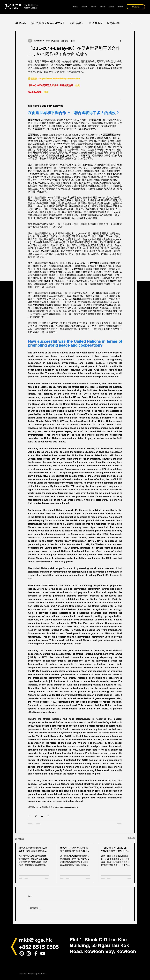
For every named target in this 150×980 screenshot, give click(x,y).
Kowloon (126, 951)
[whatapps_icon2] (22, 953)
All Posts (21, 23)
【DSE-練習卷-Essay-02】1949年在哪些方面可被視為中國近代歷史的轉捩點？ (115, 849)
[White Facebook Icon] (36, 953)
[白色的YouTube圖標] (43, 953)
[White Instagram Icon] (29, 953)
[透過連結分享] (48, 816)
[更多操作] (121, 41)
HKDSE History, (31, 5)
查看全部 (131, 838)
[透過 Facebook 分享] (29, 816)
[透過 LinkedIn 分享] (42, 816)
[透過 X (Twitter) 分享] (35, 816)
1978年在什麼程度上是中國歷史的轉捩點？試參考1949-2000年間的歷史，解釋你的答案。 (74, 849)
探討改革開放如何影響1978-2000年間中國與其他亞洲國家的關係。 (33, 849)
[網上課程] (136, 7)
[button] (132, 23)
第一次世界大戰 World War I (47, 23)
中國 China (96, 23)
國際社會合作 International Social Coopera (60, 807)
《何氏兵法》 (76, 23)
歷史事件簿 (113, 23)
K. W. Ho (17, 6)
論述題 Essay (34, 807)
